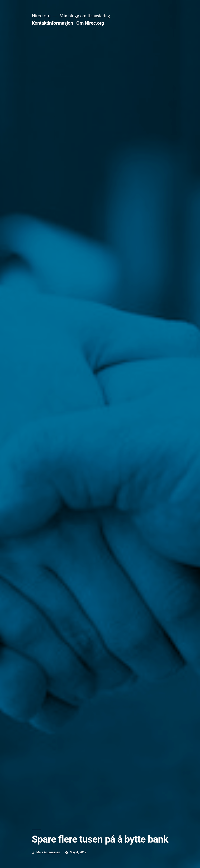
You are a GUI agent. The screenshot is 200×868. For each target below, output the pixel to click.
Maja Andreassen (48, 852)
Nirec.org (41, 16)
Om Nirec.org (90, 23)
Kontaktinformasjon (52, 23)
